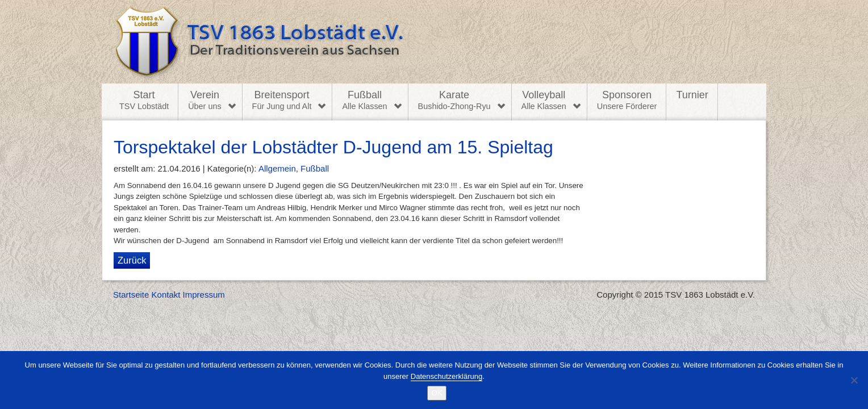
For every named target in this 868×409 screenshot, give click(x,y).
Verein (205, 101)
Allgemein (277, 168)
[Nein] (854, 380)
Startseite (131, 295)
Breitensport (282, 101)
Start (144, 101)
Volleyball (544, 101)
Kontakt (166, 295)
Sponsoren (627, 101)
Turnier (692, 95)
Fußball (364, 101)
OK (437, 393)
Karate (454, 101)
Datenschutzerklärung (446, 376)
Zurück (132, 260)
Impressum (204, 295)
